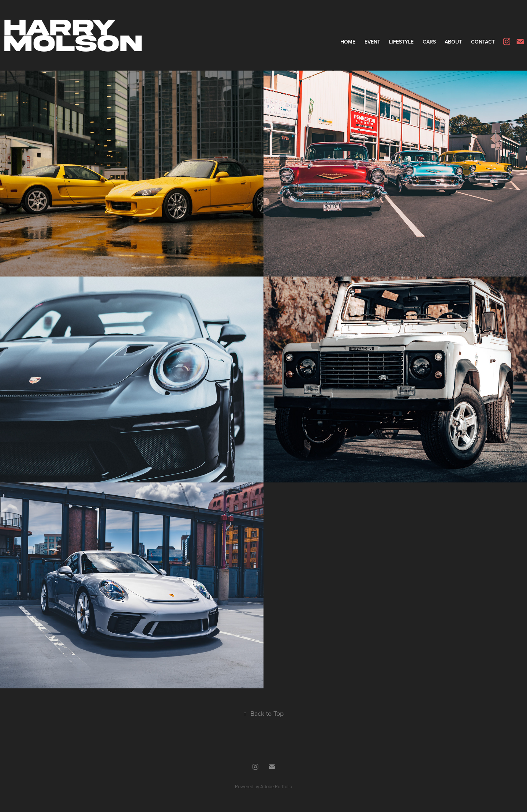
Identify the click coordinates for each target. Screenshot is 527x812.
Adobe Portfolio (276, 786)
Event (372, 42)
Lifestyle (401, 42)
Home (348, 42)
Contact (483, 42)
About (453, 42)
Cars (429, 42)
